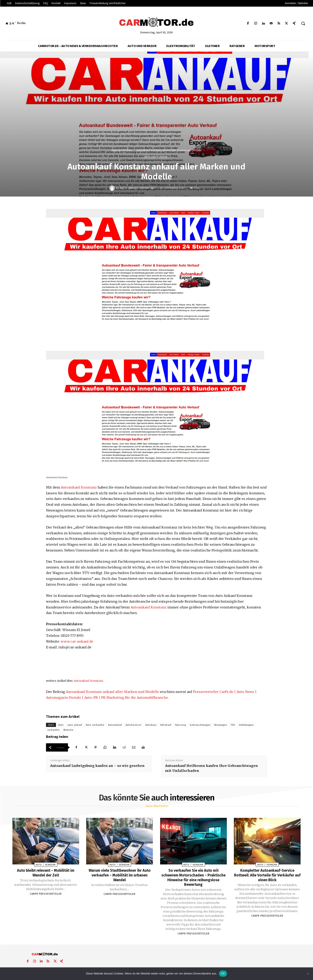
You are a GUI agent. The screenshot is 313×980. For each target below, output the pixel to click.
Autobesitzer (134, 725)
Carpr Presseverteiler (46, 893)
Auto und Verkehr (122, 150)
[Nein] (308, 974)
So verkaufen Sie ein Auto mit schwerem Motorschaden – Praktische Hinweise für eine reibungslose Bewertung (193, 877)
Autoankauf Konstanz (79, 487)
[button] (303, 23)
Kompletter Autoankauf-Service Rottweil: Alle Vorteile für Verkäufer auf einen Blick (267, 875)
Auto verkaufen (95, 725)
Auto (61, 725)
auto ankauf (75, 725)
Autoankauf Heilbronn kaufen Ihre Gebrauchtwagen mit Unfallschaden (211, 768)
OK (223, 973)
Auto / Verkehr (46, 865)
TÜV (233, 725)
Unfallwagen (246, 725)
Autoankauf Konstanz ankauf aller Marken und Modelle (112, 692)
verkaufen (54, 730)
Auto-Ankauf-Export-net (138, 188)
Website (68, 730)
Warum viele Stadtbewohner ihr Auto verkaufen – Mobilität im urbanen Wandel (120, 875)
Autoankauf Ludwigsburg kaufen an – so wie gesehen (97, 766)
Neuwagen (221, 725)
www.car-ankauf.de (77, 641)
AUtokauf (166, 725)
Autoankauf (115, 725)
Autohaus (151, 725)
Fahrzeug (181, 725)
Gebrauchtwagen (200, 725)
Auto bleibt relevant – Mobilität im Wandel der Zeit (46, 873)
